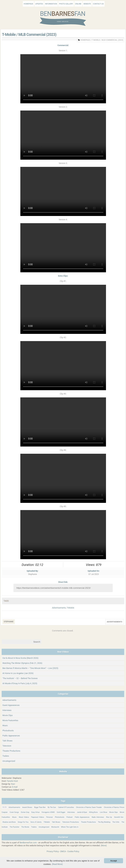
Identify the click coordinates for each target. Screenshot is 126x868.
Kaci (13, 784)
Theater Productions (11, 751)
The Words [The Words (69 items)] (25, 827)
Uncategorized (9, 761)
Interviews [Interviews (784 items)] (71, 812)
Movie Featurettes (10, 720)
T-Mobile (70, 608)
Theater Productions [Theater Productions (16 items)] (88, 822)
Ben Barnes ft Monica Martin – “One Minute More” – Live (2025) (30, 668)
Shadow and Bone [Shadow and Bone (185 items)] (9, 822)
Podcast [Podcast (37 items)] (69, 817)
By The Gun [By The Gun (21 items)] (52, 807)
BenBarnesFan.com (28, 843)
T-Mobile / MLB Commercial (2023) (29, 35)
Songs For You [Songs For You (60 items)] (23, 822)
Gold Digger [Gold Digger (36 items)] (61, 812)
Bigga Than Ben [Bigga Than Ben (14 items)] (40, 807)
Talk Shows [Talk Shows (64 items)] (56, 822)
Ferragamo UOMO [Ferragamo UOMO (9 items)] (48, 812)
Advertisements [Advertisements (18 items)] (14, 807)
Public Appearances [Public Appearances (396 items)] (82, 817)
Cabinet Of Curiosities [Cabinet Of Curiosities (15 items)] (66, 807)
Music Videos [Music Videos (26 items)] (24, 817)
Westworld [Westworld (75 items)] (55, 827)
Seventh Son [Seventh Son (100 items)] (119, 817)
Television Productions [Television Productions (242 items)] (71, 822)
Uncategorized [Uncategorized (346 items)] (44, 827)
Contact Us (98, 4)
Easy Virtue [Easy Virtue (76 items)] (35, 812)
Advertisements (59, 608)
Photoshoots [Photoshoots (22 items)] (60, 817)
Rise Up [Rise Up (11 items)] (109, 817)
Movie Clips (8, 715)
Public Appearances (11, 736)
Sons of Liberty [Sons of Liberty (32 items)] (36, 822)
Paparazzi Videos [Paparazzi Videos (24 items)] (38, 817)
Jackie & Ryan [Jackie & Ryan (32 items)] (82, 812)
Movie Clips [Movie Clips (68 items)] (114, 812)
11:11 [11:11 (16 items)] (5, 807)
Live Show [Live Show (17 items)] (103, 812)
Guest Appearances (11, 705)
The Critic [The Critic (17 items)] (116, 822)
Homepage (28, 4)
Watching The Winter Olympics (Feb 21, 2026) (22, 663)
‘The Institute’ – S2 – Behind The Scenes (20, 678)
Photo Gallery (66, 4)
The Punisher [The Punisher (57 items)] (14, 827)
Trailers (6, 756)
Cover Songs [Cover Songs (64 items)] (14, 812)
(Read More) (57, 864)
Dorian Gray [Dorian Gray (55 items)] (25, 812)
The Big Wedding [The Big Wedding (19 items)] (104, 822)
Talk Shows (7, 741)
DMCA (63, 851)
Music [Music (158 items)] (14, 817)
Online (78, 4)
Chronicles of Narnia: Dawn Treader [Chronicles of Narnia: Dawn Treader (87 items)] (89, 807)
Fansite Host (12, 781)
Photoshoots (8, 731)
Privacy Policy (53, 851)
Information (51, 4)
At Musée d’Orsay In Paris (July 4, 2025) (20, 683)
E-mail (15, 787)
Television (7, 746)
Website (87, 4)
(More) (104, 846)
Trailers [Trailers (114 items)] (34, 827)
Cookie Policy (73, 851)
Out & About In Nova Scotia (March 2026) (20, 658)
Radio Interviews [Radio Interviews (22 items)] (98, 817)
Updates (39, 4)
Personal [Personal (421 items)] (49, 817)
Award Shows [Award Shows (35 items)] (27, 807)
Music (5, 726)
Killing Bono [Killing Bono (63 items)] (93, 812)
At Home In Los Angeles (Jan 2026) (18, 673)
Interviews (7, 710)
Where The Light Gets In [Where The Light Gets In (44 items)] (70, 827)
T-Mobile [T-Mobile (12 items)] (47, 822)
